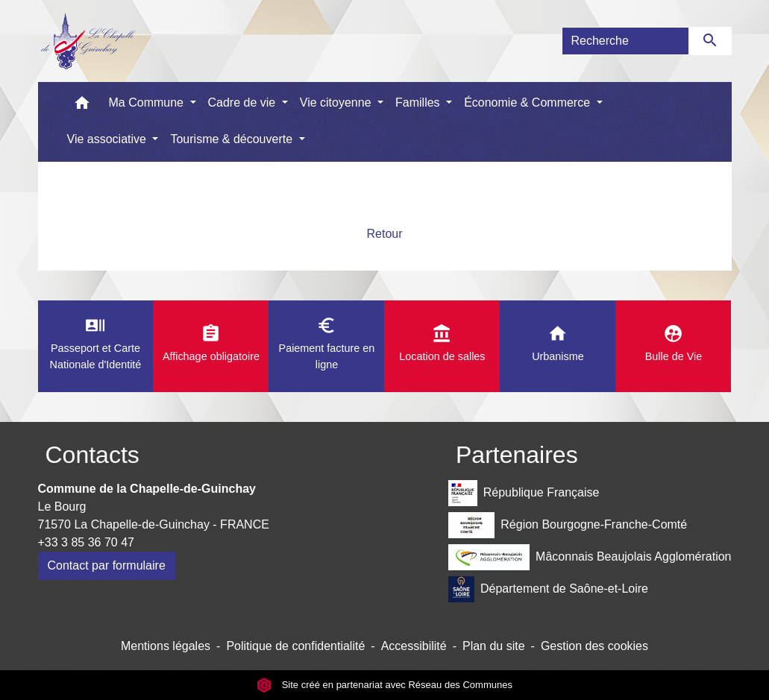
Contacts (92, 455)
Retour (384, 234)
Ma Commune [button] (148, 103)
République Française (524, 493)
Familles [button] (419, 103)
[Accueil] (88, 41)
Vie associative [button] (109, 139)
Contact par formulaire (107, 565)
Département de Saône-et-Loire (548, 589)
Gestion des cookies (594, 646)
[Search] (625, 41)
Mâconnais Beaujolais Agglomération (590, 557)
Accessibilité (414, 646)
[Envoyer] (710, 41)
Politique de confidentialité (295, 646)
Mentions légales (166, 646)
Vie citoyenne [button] (337, 103)
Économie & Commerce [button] (528, 103)
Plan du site (494, 646)
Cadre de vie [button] (244, 103)
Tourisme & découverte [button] (233, 139)
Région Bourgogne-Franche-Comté (568, 525)
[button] (82, 106)
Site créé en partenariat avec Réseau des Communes (384, 685)
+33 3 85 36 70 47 (86, 542)
